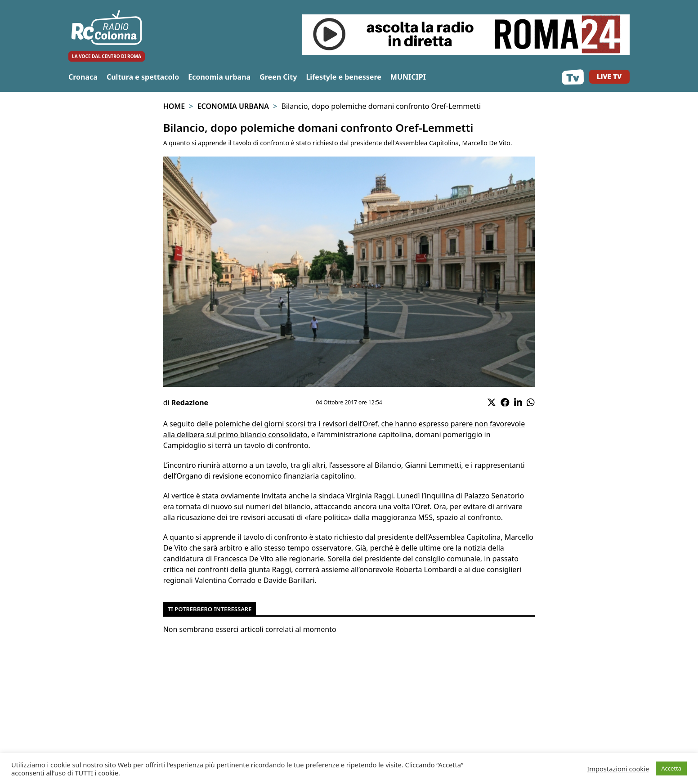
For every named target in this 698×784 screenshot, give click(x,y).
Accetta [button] (671, 768)
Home (174, 106)
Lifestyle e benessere (343, 77)
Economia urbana (219, 77)
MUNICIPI (408, 77)
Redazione (190, 403)
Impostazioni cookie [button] (618, 769)
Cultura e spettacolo (143, 77)
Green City (278, 77)
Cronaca (83, 77)
